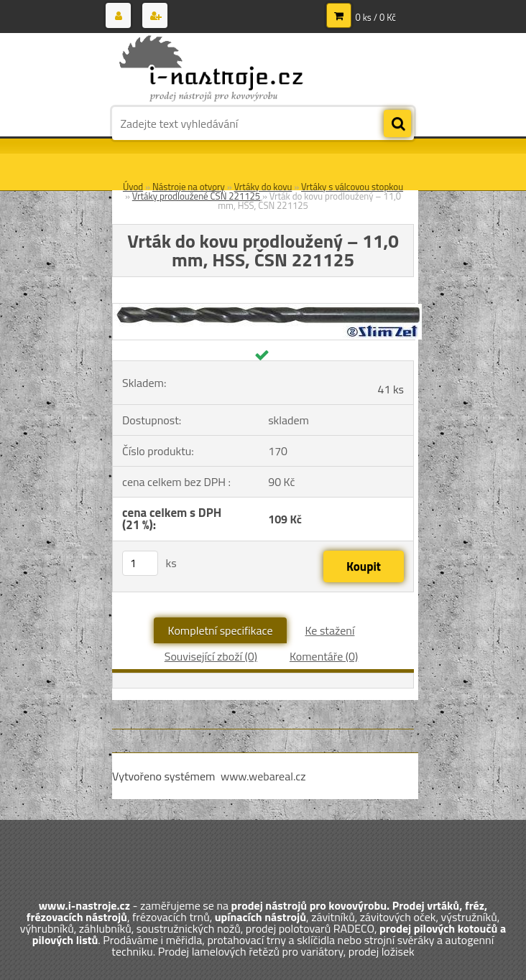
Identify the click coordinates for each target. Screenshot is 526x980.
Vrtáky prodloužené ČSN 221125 (196, 196)
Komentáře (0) (324, 656)
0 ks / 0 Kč (376, 17)
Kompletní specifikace (221, 630)
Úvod (133, 187)
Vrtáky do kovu (263, 187)
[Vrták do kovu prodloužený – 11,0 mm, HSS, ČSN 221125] (267, 309)
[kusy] (140, 563)
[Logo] (211, 70)
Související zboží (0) (211, 656)
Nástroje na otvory (189, 187)
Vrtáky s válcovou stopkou (352, 187)
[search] (397, 124)
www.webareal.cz (263, 776)
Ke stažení (329, 630)
